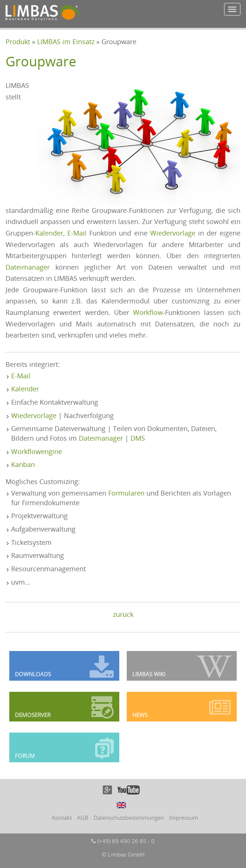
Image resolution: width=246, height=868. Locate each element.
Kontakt (62, 818)
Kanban (23, 464)
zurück (123, 614)
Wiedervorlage (173, 233)
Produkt (18, 42)
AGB (83, 818)
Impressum (184, 818)
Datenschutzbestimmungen (129, 818)
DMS (138, 438)
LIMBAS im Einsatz (66, 42)
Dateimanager (28, 267)
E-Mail (77, 233)
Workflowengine (37, 451)
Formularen (126, 493)
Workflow (148, 312)
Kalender (49, 233)
